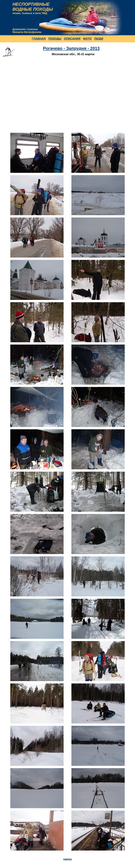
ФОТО (87, 39)
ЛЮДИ (99, 39)
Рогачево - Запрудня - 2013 (71, 48)
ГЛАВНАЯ (39, 39)
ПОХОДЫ (55, 39)
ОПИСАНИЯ (72, 39)
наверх (68, 859)
